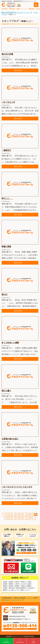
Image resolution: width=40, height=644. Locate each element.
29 (32, 516)
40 (17, 519)
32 (10, 519)
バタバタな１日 (8, 102)
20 (21, 516)
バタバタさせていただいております (17, 487)
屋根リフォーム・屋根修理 (26, 9)
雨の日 (4, 295)
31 (6, 519)
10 (17, 516)
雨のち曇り (6, 391)
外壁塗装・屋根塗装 (8, 9)
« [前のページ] (11, 516)
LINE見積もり (7, 641)
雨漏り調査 (6, 247)
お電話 (33, 641)
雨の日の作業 (7, 54)
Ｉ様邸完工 (6, 150)
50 (21, 519)
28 (28, 516)
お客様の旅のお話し (10, 439)
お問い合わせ (20, 641)
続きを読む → (20, 70)
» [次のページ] (28, 519)
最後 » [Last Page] (32, 519)
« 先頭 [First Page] (6, 516)
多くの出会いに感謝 (10, 343)
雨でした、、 (7, 198)
